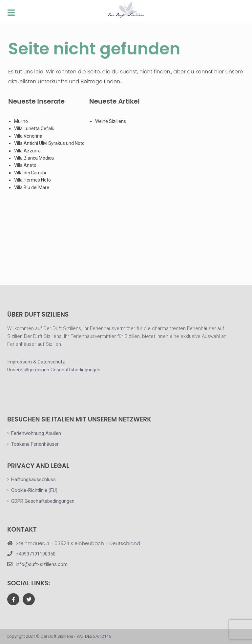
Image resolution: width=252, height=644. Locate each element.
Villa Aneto (25, 165)
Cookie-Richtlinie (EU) (34, 490)
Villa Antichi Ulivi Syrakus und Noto (50, 143)
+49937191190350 (36, 554)
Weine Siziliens (111, 121)
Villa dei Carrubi (30, 173)
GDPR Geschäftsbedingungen (43, 501)
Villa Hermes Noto (32, 180)
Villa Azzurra (27, 151)
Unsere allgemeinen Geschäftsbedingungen (54, 370)
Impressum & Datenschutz (36, 362)
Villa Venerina (28, 136)
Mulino (21, 121)
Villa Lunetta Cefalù (34, 128)
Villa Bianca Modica (34, 158)
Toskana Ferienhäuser (35, 444)
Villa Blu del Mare (32, 187)
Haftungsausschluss (33, 479)
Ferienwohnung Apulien (36, 433)
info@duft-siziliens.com (42, 564)
